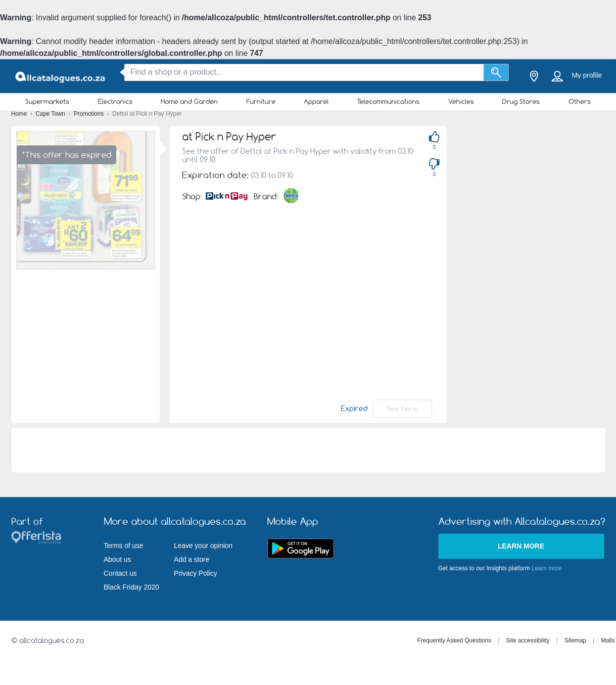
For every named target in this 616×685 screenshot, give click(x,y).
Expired (354, 409)
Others (580, 101)
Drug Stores (521, 101)
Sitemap (575, 640)
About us (118, 559)
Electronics (115, 101)
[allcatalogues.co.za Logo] (61, 76)
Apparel (316, 101)
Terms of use (124, 546)
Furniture (261, 101)
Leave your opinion (203, 546)
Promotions (90, 114)
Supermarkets (47, 101)
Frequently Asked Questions (454, 640)
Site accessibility (528, 640)
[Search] (496, 72)
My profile (587, 75)
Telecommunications (388, 101)
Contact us (120, 573)
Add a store (192, 559)
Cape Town (51, 114)
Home (20, 114)
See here (402, 409)
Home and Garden (189, 101)
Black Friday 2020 (132, 587)
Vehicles (461, 101)
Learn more (521, 546)
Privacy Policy (196, 573)
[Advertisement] (516, 274)
